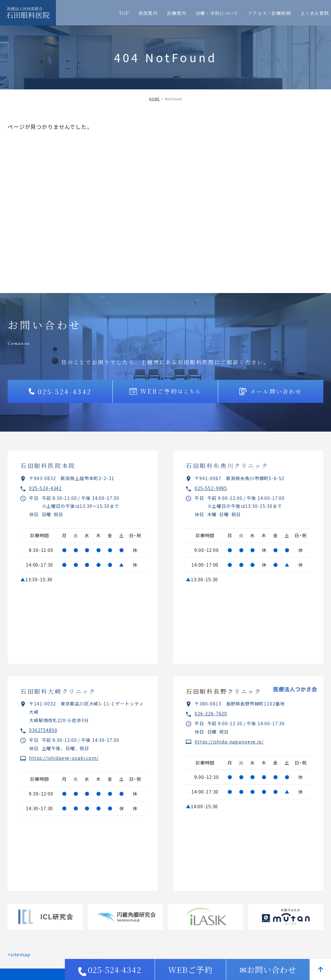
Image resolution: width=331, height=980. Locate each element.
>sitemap (19, 954)
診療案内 (177, 13)
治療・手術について (217, 13)
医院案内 (148, 13)
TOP (124, 13)
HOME (154, 99)
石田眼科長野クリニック (224, 691)
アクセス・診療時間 (269, 13)
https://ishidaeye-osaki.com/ (64, 758)
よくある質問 (315, 13)
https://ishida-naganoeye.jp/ (229, 742)
